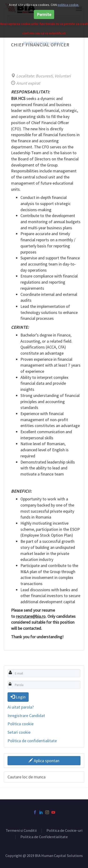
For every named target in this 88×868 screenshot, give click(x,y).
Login (18, 697)
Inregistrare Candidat (26, 715)
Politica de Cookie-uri (64, 831)
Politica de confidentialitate (32, 741)
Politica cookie (21, 724)
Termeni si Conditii (21, 831)
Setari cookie (19, 732)
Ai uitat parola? (21, 707)
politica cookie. (68, 5)
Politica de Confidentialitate (44, 837)
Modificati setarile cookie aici (44, 43)
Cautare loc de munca (27, 777)
